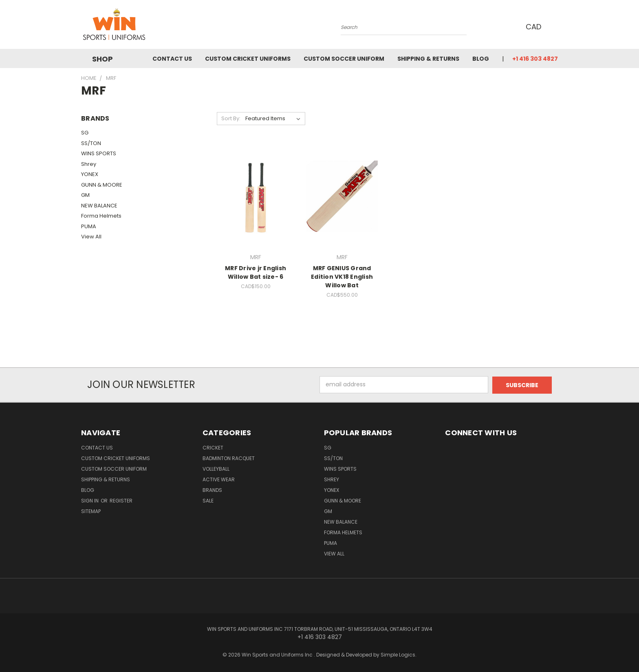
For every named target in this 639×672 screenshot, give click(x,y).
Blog (481, 59)
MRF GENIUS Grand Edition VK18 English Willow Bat (342, 277)
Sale (208, 500)
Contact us (172, 59)
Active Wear (219, 479)
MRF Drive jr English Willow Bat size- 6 (256, 272)
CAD (536, 27)
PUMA (89, 226)
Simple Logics (398, 654)
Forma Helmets (101, 216)
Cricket (213, 447)
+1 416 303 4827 (535, 59)
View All (91, 237)
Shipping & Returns (428, 59)
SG (85, 133)
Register (121, 500)
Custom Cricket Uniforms (248, 59)
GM (85, 195)
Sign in (90, 500)
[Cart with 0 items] (556, 26)
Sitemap (91, 511)
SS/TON (91, 143)
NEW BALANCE (99, 206)
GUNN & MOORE (102, 185)
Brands (212, 490)
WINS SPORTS (99, 153)
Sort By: (231, 118)
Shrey (89, 164)
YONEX (90, 174)
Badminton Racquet (229, 458)
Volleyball (216, 468)
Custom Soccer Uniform (344, 59)
